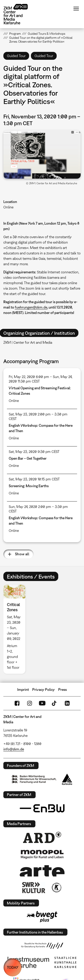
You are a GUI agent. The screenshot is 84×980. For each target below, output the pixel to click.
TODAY (13, 967)
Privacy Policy (44, 689)
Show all (22, 554)
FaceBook (17, 703)
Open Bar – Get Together (28, 458)
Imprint (23, 689)
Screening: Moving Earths (29, 486)
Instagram (30, 703)
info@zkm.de (14, 749)
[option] (16, 629)
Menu (76, 9)
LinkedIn (67, 703)
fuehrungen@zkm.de (31, 307)
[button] (42, 154)
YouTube (42, 703)
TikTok (55, 703)
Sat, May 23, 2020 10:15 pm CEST (34, 479)
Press (62, 689)
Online (8, 207)
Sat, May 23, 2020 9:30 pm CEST (34, 452)
